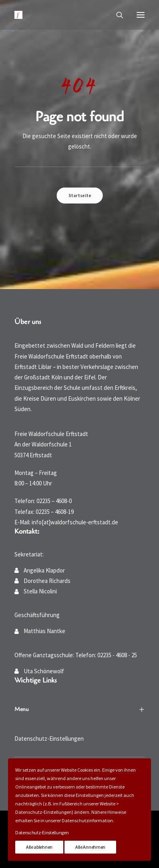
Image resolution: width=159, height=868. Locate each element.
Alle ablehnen (39, 847)
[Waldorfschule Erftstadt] (18, 15)
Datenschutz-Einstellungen (49, 739)
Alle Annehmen (90, 847)
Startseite (80, 195)
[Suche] (116, 15)
